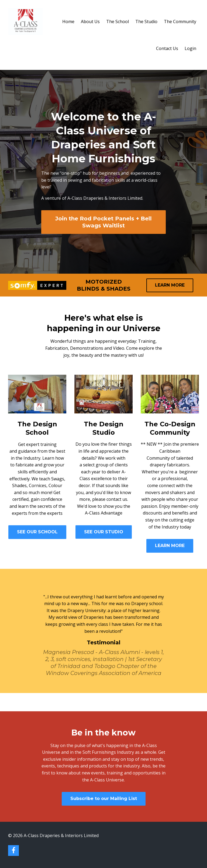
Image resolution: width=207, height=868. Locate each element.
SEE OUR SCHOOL (37, 532)
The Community (180, 22)
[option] (103, 631)
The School (118, 22)
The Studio (146, 22)
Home (68, 22)
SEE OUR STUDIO (104, 532)
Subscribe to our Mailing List (104, 799)
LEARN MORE (170, 285)
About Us (90, 22)
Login (190, 48)
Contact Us (167, 48)
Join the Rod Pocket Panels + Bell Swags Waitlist (103, 222)
